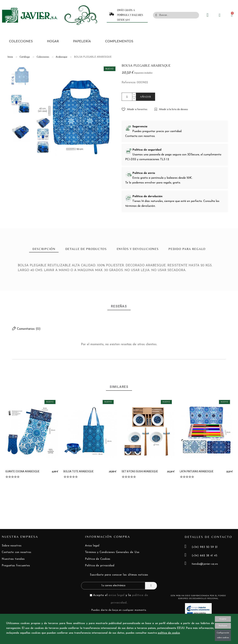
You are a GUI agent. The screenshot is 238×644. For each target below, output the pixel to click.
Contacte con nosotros (17, 552)
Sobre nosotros (12, 546)
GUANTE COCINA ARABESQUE (22, 471)
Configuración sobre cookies (223, 635)
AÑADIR (146, 97)
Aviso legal (92, 546)
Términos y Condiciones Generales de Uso (112, 552)
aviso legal (117, 595)
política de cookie (169, 633)
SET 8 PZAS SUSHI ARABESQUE (140, 471)
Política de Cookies (98, 559)
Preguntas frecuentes (16, 566)
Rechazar (223, 626)
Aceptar (223, 619)
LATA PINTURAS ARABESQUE (197, 471)
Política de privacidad (100, 566)
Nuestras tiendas (13, 559)
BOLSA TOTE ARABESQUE (79, 471)
